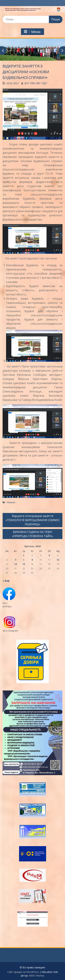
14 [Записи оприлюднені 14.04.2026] (15, 564)
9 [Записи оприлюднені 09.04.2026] (32, 560)
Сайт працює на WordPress (23, 972)
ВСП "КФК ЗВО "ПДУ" (36, 83)
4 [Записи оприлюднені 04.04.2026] (49, 555)
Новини (11, 502)
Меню (32, 32)
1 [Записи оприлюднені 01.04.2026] (24, 555)
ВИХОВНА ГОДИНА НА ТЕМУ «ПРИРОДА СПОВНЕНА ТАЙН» (32, 534)
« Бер (6, 581)
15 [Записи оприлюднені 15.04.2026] (24, 564)
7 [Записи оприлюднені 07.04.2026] (16, 560)
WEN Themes (37, 976)
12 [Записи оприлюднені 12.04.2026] (58, 560)
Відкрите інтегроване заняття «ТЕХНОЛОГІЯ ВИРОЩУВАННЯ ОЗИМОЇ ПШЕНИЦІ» (33, 520)
